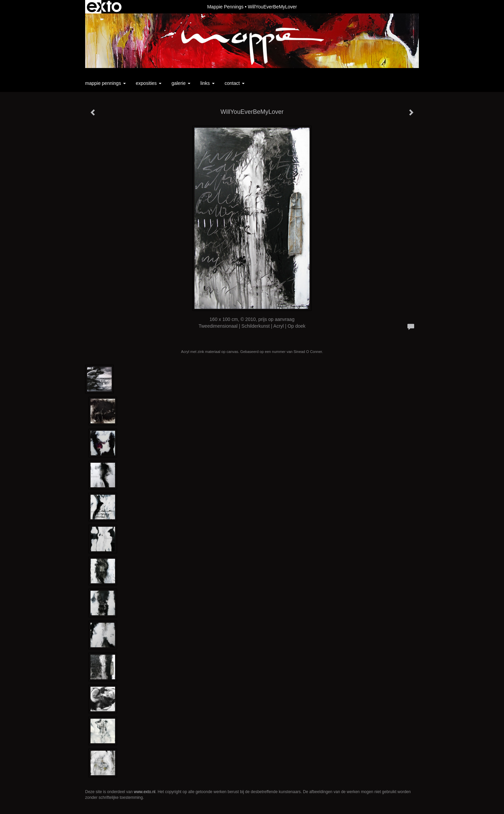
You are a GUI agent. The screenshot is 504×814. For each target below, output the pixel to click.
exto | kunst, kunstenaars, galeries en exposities (104, 7)
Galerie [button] (181, 83)
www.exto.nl (145, 792)
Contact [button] (235, 83)
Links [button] (208, 83)
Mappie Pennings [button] (105, 83)
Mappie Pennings (225, 7)
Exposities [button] (149, 83)
